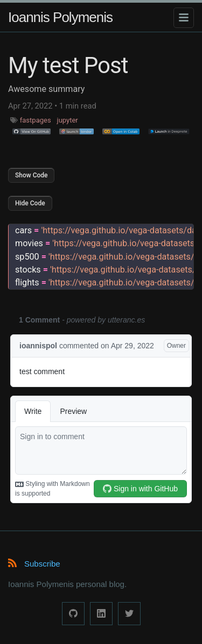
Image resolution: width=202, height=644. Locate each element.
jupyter (68, 120)
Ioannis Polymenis (60, 17)
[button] (32, 132)
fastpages (36, 120)
